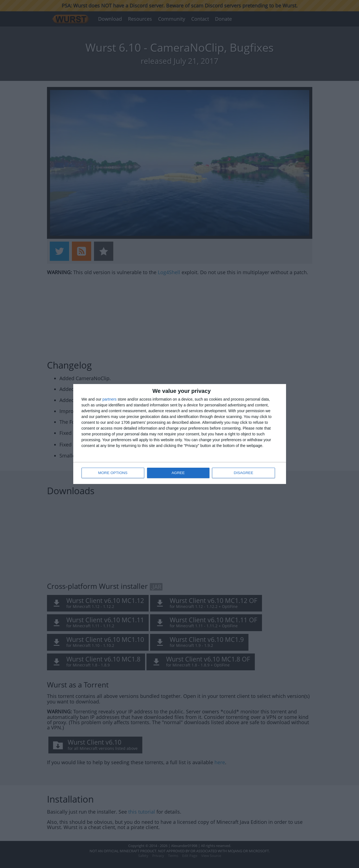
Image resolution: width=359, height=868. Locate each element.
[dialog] (180, 434)
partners (110, 399)
